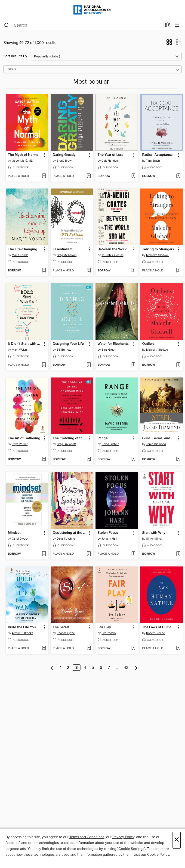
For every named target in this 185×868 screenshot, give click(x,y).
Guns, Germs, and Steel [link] (159, 438)
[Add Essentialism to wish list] (89, 271)
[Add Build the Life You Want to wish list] (44, 648)
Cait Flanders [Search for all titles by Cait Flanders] (110, 161)
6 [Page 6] (101, 668)
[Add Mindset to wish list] (44, 554)
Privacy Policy (123, 837)
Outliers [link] (148, 344)
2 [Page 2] (68, 668)
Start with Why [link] (154, 533)
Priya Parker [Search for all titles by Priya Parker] (20, 444)
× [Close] (177, 840)
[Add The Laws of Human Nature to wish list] (178, 648)
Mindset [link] (14, 533)
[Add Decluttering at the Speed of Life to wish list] (89, 554)
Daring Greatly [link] (64, 155)
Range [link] (103, 438)
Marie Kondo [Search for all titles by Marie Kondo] (20, 255)
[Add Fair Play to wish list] (133, 648)
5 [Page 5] (93, 668)
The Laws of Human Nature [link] (159, 627)
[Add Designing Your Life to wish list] (89, 365)
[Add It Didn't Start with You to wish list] (44, 365)
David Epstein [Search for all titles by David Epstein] (110, 444)
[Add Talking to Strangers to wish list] (178, 271)
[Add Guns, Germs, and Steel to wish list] (178, 459)
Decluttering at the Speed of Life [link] (70, 533)
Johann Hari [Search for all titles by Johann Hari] (109, 539)
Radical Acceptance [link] (157, 155)
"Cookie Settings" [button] (131, 849)
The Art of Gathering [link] (24, 438)
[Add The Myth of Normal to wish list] (44, 176)
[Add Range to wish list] (133, 459)
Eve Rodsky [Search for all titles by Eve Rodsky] (109, 633)
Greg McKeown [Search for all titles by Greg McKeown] (67, 255)
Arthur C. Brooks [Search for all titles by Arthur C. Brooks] (22, 633)
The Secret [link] (61, 627)
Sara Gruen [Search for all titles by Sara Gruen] (109, 350)
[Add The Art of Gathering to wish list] (44, 459)
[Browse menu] (177, 25)
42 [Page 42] (126, 668)
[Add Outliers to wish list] (178, 365)
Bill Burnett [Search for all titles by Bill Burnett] (64, 350)
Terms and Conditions (87, 837)
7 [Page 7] (109, 668)
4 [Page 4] (85, 668)
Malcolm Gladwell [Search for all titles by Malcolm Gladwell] (158, 255)
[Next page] (136, 668)
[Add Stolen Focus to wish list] (133, 554)
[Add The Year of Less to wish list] (133, 176)
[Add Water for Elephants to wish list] (133, 365)
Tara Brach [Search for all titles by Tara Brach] (153, 161)
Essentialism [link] (62, 249)
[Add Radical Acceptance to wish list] (178, 176)
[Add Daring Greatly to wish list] (89, 176)
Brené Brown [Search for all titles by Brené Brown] (65, 161)
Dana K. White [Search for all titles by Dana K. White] (66, 539)
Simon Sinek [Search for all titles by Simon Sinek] (154, 539)
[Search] (7, 25)
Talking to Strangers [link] (158, 249)
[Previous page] (52, 668)
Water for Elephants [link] (113, 344)
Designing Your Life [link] (68, 344)
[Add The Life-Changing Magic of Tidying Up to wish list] (44, 271)
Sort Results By (15, 56)
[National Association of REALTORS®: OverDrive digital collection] (92, 10)
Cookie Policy (158, 855)
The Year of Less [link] (110, 155)
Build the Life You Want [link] (25, 627)
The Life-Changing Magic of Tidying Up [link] (25, 249)
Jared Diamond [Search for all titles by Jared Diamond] (156, 444)
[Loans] (168, 26)
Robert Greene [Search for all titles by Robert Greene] (156, 633)
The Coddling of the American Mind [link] (70, 438)
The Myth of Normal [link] (24, 155)
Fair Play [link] (104, 627)
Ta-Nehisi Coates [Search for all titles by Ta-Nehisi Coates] (113, 255)
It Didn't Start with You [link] (25, 344)
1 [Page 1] (61, 668)
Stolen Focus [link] (108, 533)
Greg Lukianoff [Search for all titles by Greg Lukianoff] (66, 444)
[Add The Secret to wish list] (89, 648)
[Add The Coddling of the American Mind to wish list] (89, 459)
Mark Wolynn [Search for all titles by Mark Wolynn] (20, 350)
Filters (12, 69)
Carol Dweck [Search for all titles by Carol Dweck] (20, 539)
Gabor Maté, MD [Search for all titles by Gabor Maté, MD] (22, 161)
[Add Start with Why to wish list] (178, 554)
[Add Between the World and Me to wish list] (133, 271)
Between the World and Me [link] (115, 249)
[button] (169, 44)
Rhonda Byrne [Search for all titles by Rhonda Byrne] (66, 633)
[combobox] (83, 25)
